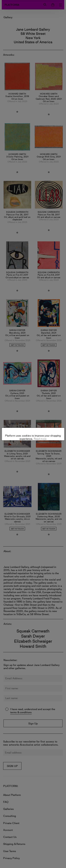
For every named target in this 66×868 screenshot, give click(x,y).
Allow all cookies (33, 444)
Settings (33, 433)
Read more (40, 425)
